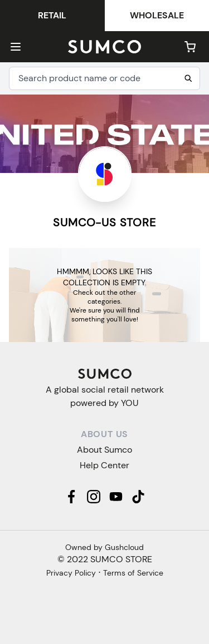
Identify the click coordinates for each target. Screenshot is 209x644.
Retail (52, 15)
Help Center (104, 465)
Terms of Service (133, 573)
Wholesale (157, 15)
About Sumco (104, 450)
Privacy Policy (71, 573)
